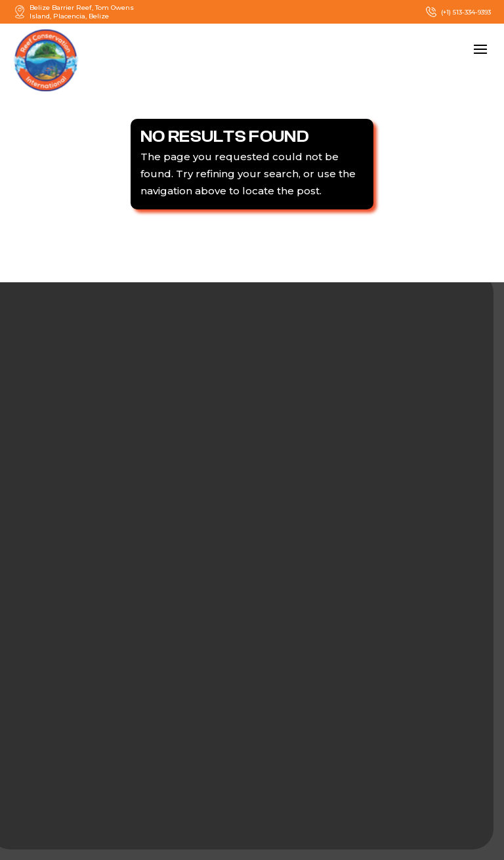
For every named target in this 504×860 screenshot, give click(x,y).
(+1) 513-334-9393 (458, 12)
